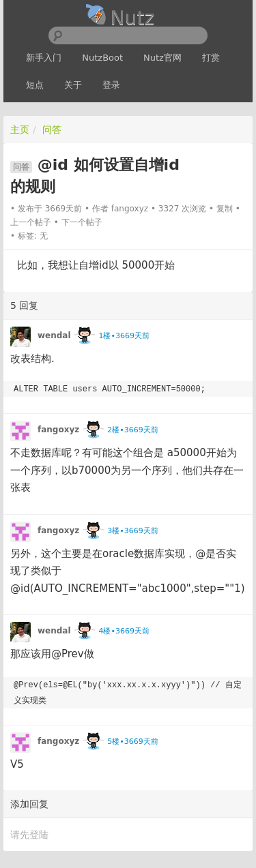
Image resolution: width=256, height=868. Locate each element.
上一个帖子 (31, 222)
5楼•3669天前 (132, 742)
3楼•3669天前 (132, 531)
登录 (111, 85)
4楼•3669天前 (124, 631)
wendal (54, 335)
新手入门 (44, 58)
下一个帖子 (82, 222)
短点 (35, 85)
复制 (225, 209)
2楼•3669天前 (132, 430)
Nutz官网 (162, 58)
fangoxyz (130, 209)
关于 (73, 85)
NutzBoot (102, 58)
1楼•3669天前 (124, 336)
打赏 (211, 58)
